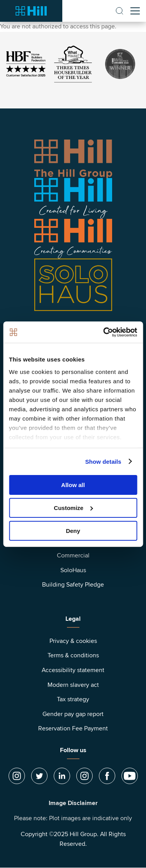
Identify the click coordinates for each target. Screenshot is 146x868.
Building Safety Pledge (73, 585)
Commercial (73, 555)
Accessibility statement (73, 670)
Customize (73, 508)
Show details (103, 461)
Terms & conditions (73, 655)
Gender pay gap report (73, 714)
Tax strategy (73, 699)
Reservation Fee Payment (73, 728)
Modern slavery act (73, 685)
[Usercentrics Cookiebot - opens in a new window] (104, 332)
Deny (73, 530)
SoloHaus (73, 570)
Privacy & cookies (73, 641)
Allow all (73, 485)
